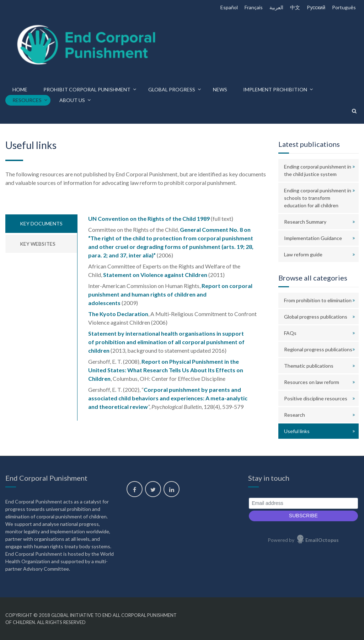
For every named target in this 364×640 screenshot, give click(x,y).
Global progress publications (316, 317)
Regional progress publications (318, 349)
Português (344, 7)
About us (72, 100)
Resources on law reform (312, 382)
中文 (295, 7)
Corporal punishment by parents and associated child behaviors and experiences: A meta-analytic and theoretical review (168, 398)
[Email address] (303, 503)
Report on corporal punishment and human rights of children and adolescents (170, 294)
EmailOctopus (322, 540)
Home (20, 89)
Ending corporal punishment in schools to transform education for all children (318, 198)
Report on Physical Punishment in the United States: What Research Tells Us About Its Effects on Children (166, 370)
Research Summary (305, 222)
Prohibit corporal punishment (87, 89)
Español (229, 7)
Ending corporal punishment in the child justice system (318, 170)
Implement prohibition (275, 89)
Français (254, 7)
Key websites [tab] (38, 244)
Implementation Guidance (313, 238)
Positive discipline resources (316, 398)
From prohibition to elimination (318, 300)
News (220, 89)
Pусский (316, 7)
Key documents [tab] (41, 223)
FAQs (290, 333)
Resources (27, 100)
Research (295, 415)
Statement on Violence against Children (155, 275)
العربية (276, 7)
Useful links (297, 431)
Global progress (172, 89)
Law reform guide (303, 254)
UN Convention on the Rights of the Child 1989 (149, 218)
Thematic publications (309, 366)
